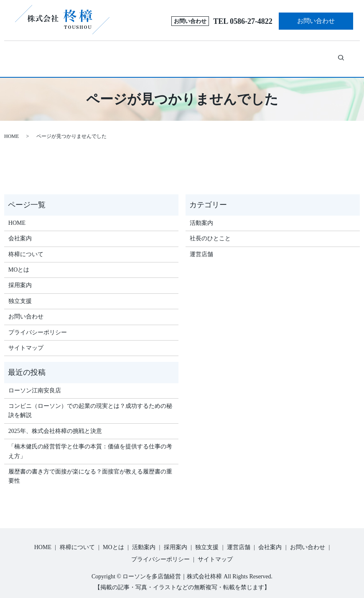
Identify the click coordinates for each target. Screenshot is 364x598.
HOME (11, 127)
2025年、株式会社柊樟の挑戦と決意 (55, 422)
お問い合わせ (316, 21)
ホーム (42, 55)
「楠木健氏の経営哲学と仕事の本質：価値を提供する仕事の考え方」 (90, 442)
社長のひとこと (210, 229)
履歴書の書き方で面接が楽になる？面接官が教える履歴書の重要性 (90, 467)
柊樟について (76, 55)
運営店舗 (275, 55)
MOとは (126, 55)
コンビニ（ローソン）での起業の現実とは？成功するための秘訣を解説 (90, 401)
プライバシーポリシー (38, 323)
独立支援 (239, 55)
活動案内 (171, 55)
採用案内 (202, 55)
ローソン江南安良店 (35, 381)
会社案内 (307, 55)
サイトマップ (26, 339)
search (333, 54)
